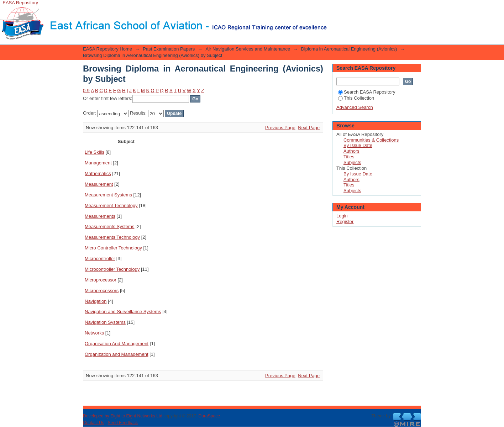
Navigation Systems (105, 322)
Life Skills (94, 152)
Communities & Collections (371, 140)
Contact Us (94, 423)
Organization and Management (117, 354)
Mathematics (98, 173)
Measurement (99, 184)
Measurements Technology (112, 237)
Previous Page (280, 128)
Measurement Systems (108, 195)
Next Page (309, 128)
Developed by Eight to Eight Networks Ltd (123, 416)
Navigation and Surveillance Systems (123, 312)
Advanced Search (355, 107)
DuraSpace (209, 416)
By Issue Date (358, 145)
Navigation (96, 301)
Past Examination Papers (169, 49)
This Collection (356, 98)
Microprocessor (101, 280)
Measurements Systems (109, 226)
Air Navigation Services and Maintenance (248, 49)
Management (98, 163)
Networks (94, 333)
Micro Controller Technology (113, 248)
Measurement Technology (111, 205)
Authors (351, 151)
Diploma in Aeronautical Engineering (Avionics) (349, 49)
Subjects (352, 162)
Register (345, 222)
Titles (349, 157)
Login (332, 9)
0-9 (86, 91)
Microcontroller (100, 259)
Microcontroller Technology (112, 269)
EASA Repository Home (107, 49)
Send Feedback (123, 423)
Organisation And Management (117, 344)
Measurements (100, 216)
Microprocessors (102, 291)
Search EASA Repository (367, 92)
